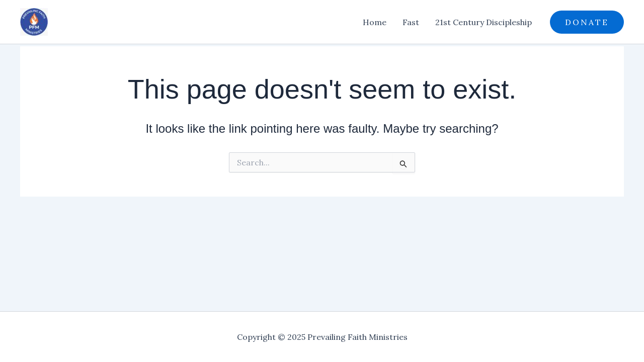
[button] (587, 22)
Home (375, 22)
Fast (411, 22)
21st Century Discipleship (484, 22)
